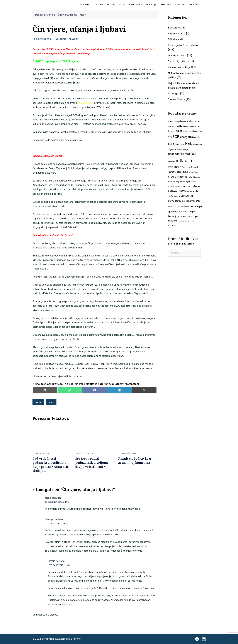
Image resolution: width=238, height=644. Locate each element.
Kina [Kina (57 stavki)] (186, 172)
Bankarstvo (175, 28)
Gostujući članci (177, 56)
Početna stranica (45, 15)
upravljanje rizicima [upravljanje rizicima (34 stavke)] (186, 221)
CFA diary (173, 39)
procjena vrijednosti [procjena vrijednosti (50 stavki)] (192, 201)
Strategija (174, 94)
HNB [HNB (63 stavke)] (193, 154)
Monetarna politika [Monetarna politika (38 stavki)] (176, 182)
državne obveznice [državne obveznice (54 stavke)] (193, 131)
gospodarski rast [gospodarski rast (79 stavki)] (179, 154)
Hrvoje (51, 561)
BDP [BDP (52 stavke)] (197, 121)
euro (51, 402)
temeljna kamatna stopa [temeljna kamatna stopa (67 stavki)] (183, 216)
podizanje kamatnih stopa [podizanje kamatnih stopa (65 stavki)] (184, 186)
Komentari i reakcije (67, 39)
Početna (85, 4)
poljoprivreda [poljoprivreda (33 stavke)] (192, 191)
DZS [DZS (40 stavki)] (170, 137)
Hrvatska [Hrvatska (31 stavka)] (172, 162)
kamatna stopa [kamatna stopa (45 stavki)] (175, 172)
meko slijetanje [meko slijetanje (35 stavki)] (194, 177)
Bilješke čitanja (177, 34)
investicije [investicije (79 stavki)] (175, 167)
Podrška (194, 4)
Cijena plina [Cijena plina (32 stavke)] (188, 126)
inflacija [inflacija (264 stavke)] (184, 161)
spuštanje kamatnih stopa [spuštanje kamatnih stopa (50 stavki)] (181, 212)
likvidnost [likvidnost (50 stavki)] (182, 177)
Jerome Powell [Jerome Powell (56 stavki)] (190, 167)
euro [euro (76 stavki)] (171, 144)
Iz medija (151, 4)
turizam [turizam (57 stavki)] (172, 221)
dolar (38, 402)
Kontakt (166, 4)
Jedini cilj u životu (178, 61)
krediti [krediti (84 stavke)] (172, 177)
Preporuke (135, 4)
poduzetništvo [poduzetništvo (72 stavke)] (177, 191)
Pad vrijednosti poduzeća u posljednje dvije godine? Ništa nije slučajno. (51, 464)
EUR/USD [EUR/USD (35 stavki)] (198, 137)
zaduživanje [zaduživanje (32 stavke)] (173, 225)
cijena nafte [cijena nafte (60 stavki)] (175, 126)
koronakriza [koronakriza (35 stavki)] (194, 172)
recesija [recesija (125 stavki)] (196, 206)
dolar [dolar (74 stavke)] (179, 131)
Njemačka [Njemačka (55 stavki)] (191, 181)
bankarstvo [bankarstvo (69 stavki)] (187, 121)
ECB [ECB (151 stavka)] (176, 137)
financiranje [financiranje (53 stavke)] (182, 149)
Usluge (99, 4)
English (180, 4)
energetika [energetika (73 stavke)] (187, 137)
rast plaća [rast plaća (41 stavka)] (184, 207)
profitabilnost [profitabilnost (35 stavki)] (174, 207)
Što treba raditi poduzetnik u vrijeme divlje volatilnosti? (92, 462)
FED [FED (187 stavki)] (189, 143)
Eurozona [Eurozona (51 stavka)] (180, 144)
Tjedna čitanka (177, 99)
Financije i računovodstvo (183, 45)
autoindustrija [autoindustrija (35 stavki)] (174, 122)
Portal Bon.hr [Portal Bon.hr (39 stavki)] (174, 196)
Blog (122, 4)
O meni (111, 4)
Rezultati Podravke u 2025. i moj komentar (135, 460)
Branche (76, 639)
